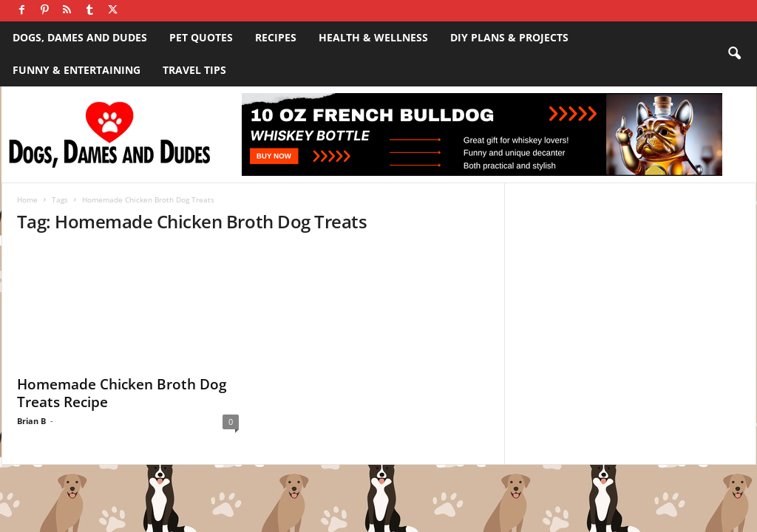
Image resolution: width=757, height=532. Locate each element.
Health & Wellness (373, 37)
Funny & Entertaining (77, 70)
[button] (734, 54)
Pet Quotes (201, 37)
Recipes (276, 37)
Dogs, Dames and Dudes (80, 37)
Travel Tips (194, 70)
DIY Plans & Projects (509, 37)
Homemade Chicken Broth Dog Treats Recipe (122, 393)
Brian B (31, 421)
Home (27, 199)
